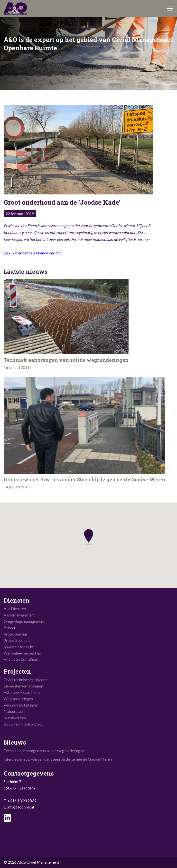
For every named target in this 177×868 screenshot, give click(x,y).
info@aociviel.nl (21, 807)
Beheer (10, 628)
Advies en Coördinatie (22, 659)
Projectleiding (15, 634)
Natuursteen (14, 711)
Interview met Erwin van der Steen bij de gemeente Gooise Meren (58, 759)
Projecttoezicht (17, 640)
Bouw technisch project (23, 724)
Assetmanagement (19, 615)
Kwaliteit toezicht (19, 647)
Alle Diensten (15, 609)
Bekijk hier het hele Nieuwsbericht (32, 253)
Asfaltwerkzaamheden (23, 692)
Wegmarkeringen (18, 699)
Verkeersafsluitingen (21, 705)
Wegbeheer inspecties (22, 653)
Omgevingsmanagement (24, 621)
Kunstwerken (15, 718)
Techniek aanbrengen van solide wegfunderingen (44, 751)
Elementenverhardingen (23, 686)
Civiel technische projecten (26, 680)
